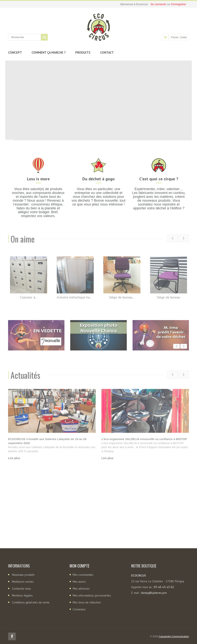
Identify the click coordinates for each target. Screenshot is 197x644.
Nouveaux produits (23, 575)
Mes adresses (81, 589)
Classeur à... (28, 300)
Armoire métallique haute (75, 300)
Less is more (38, 179)
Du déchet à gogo (98, 179)
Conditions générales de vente (31, 602)
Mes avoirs (79, 582)
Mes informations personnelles (92, 595)
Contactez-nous (21, 589)
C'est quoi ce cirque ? (159, 179)
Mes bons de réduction (87, 602)
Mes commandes (83, 575)
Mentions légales (22, 595)
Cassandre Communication (174, 636)
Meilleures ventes (23, 582)
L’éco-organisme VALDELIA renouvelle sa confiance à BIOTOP (144, 443)
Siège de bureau (168, 300)
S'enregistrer (178, 4)
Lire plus (14, 462)
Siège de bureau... (122, 300)
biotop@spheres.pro (154, 593)
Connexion (79, 609)
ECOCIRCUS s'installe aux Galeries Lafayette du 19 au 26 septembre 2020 (47, 445)
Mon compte (80, 566)
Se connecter (159, 4)
